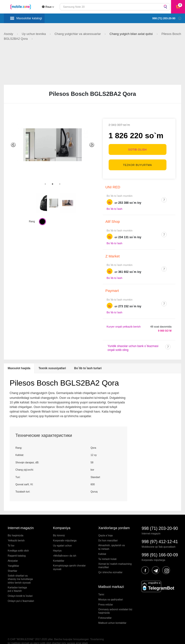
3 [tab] (60, 184)
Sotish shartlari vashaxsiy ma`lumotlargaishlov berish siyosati (20, 572)
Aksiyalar (13, 554)
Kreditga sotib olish (18, 544)
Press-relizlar (106, 598)
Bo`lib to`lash (115, 202)
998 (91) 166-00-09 (160, 548)
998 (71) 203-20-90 (160, 521)
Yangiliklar (13, 559)
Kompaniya (62, 521)
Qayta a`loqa (106, 529)
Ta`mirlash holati (107, 552)
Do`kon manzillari (108, 534)
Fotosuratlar (105, 611)
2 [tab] (53, 184)
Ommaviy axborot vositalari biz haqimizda (115, 604)
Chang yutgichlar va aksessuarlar (78, 34)
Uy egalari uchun (62, 539)
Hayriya (57, 544)
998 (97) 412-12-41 (160, 535)
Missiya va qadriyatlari (111, 593)
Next (92, 145)
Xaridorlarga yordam (114, 521)
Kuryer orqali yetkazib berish (124, 320)
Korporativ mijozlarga (65, 534)
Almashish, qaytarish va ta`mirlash (112, 540)
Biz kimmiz (59, 529)
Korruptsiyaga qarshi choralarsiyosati (69, 561)
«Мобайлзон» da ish (65, 549)
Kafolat (102, 547)
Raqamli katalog (17, 549)
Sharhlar (12, 564)
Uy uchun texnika (34, 34)
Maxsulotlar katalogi (29, 18)
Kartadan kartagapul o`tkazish (17, 582)
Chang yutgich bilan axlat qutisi (132, 34)
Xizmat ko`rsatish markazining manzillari (115, 559)
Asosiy (9, 34)
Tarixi (101, 588)
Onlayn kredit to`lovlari (20, 589)
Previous (13, 145)
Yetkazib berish (16, 534)
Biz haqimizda (16, 529)
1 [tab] (45, 184)
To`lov (11, 539)
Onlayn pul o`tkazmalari (21, 594)
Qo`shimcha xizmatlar (110, 565)
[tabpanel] (53, 145)
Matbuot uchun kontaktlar (112, 616)
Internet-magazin (21, 521)
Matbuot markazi (111, 580)
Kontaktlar (59, 554)
